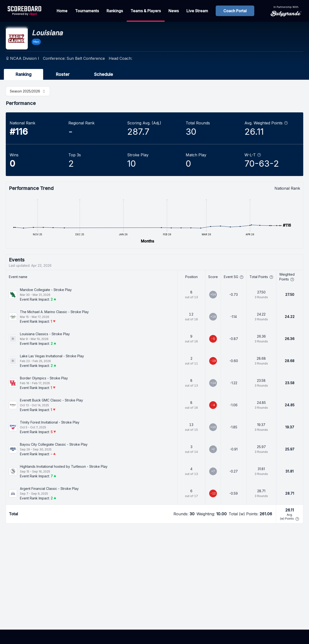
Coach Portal (235, 11)
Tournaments (87, 11)
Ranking (24, 74)
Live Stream (197, 11)
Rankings (115, 11)
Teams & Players (146, 11)
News (174, 11)
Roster (63, 74)
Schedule (104, 74)
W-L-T (253, 155)
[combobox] (28, 91)
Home (62, 11)
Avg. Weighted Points (266, 123)
